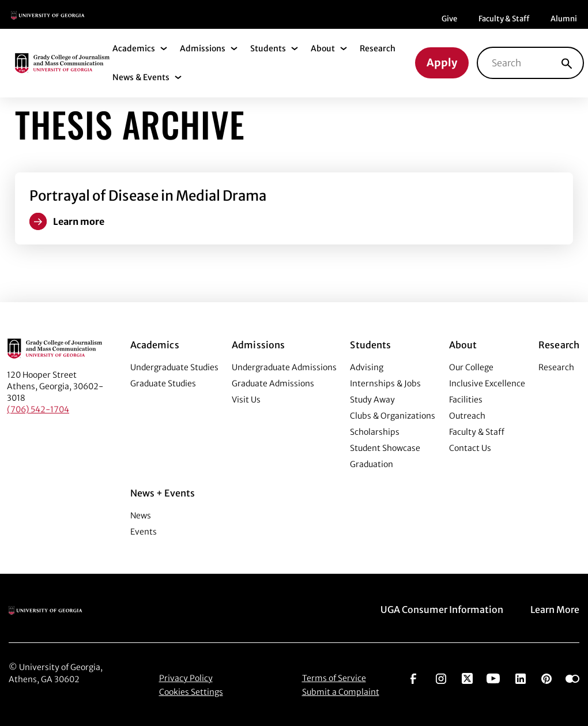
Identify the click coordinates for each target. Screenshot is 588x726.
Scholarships (375, 432)
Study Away (372, 400)
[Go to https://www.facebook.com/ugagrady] (413, 678)
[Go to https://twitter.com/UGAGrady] (467, 678)
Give (449, 19)
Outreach (467, 416)
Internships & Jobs (385, 383)
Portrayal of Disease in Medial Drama (148, 196)
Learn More (555, 610)
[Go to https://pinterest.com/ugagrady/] (546, 678)
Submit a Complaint (341, 692)
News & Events (141, 77)
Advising (367, 367)
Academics (134, 48)
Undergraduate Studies (174, 367)
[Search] (567, 63)
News (141, 516)
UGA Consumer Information (442, 610)
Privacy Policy (186, 678)
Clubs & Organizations (393, 416)
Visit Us (246, 400)
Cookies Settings (191, 692)
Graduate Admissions (273, 383)
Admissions (203, 48)
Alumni (564, 19)
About (323, 48)
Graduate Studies (163, 383)
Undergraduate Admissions (284, 367)
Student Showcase (385, 448)
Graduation (372, 464)
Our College (471, 367)
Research (378, 48)
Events (144, 532)
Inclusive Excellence (487, 383)
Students (268, 48)
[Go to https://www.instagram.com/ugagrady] (441, 678)
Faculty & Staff (504, 19)
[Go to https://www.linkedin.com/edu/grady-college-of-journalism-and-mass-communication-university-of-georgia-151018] (521, 678)
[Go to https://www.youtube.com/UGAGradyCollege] (493, 678)
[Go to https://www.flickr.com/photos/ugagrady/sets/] (572, 678)
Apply (442, 63)
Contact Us (470, 448)
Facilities (466, 400)
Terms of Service (334, 678)
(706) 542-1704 (38, 409)
